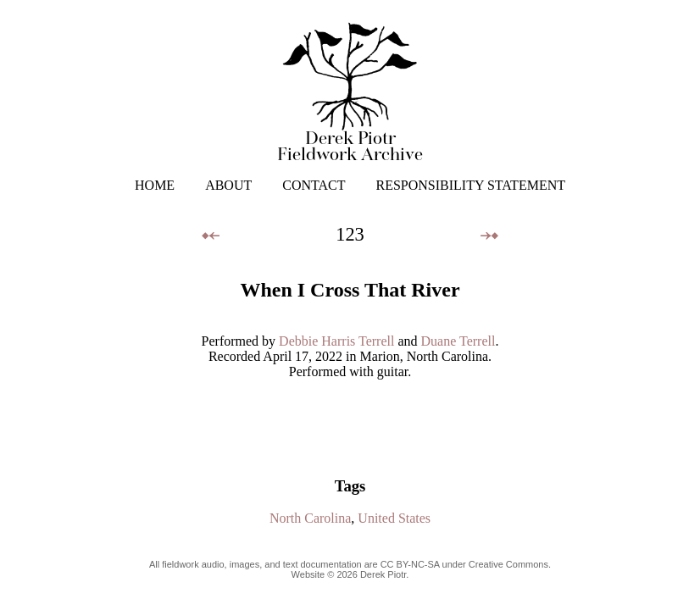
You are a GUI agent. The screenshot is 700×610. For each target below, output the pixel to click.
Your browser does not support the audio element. (350, 420)
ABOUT (228, 185)
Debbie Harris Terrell (336, 341)
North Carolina (310, 518)
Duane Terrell (458, 341)
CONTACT (314, 185)
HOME (155, 185)
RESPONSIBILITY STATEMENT (471, 185)
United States (394, 518)
